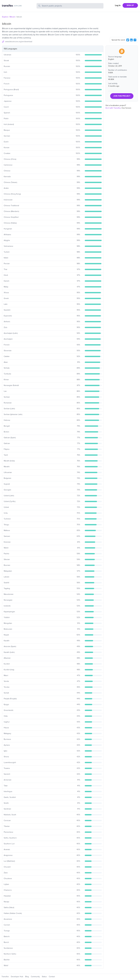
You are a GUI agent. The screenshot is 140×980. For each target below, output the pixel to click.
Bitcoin (12, 17)
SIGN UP (130, 5)
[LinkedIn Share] (131, 40)
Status (44, 977)
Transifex (5, 977)
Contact (52, 977)
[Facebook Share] (135, 40)
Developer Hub (17, 977)
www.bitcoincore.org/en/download (19, 42)
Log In (118, 5)
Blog (27, 977)
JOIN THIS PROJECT (122, 96)
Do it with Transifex (113, 108)
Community (35, 977)
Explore (5, 17)
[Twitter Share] (128, 40)
